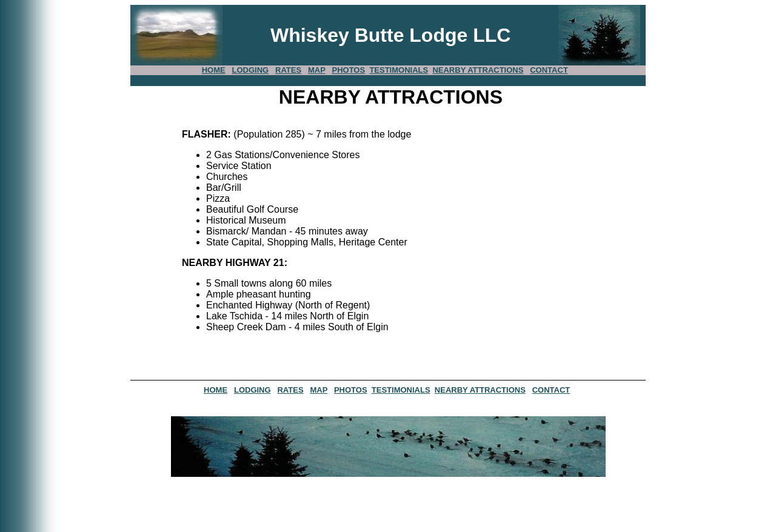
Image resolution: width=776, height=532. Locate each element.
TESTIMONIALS (399, 70)
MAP (317, 70)
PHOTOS (348, 70)
